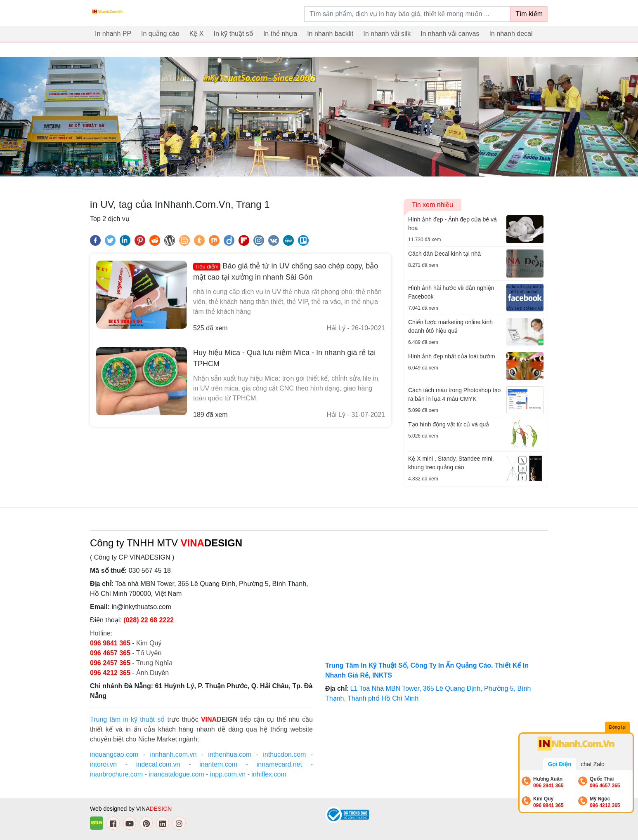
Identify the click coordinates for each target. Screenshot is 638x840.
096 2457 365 (110, 663)
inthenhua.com (230, 754)
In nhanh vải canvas (450, 34)
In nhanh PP (113, 34)
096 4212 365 (110, 673)
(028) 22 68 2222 (149, 620)
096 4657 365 (111, 653)
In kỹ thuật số (234, 34)
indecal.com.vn (158, 764)
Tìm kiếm (529, 14)
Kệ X (197, 34)
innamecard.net (279, 764)
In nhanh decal (511, 34)
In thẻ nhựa (280, 34)
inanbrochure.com (116, 774)
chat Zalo (593, 764)
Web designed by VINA (131, 809)
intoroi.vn (103, 764)
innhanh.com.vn (173, 754)
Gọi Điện (559, 764)
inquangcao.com (114, 754)
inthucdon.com (284, 754)
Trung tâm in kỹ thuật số (127, 719)
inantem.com (218, 764)
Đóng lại (617, 727)
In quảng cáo (160, 34)
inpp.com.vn (228, 774)
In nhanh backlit (330, 34)
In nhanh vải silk (387, 34)
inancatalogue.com (176, 774)
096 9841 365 (111, 643)
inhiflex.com (269, 774)
